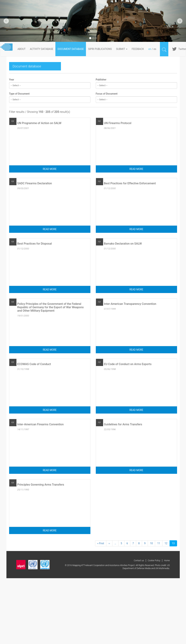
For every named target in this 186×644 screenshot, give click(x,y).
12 (167, 543)
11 (160, 543)
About (22, 49)
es (155, 49)
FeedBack (138, 49)
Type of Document (19, 94)
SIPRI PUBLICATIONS (100, 49)
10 (153, 543)
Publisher (101, 80)
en (150, 49)
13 (174, 544)
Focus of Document (107, 94)
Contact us (139, 561)
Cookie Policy (154, 561)
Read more (50, 169)
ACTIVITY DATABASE (42, 49)
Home (167, 561)
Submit (122, 49)
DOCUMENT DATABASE (71, 49)
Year (12, 80)
